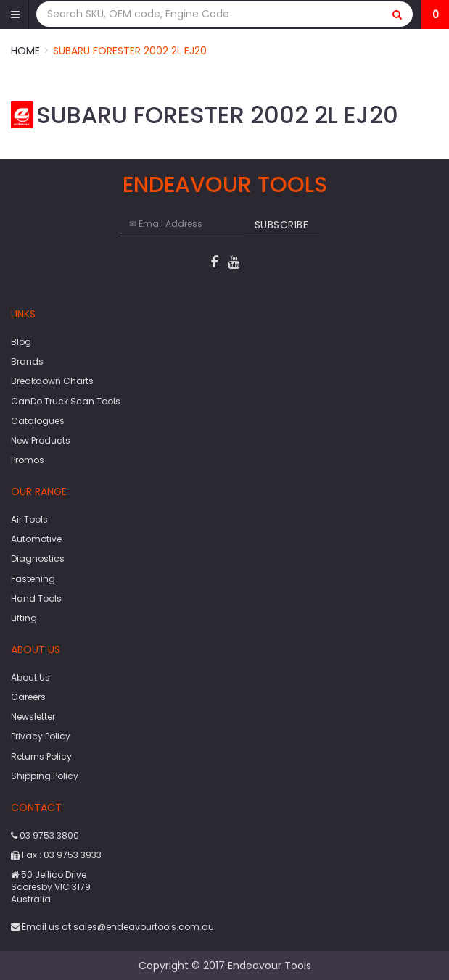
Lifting (24, 618)
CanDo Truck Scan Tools (66, 401)
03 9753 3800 (45, 835)
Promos (28, 460)
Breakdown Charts (52, 381)
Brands (27, 361)
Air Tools (29, 519)
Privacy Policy (41, 736)
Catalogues (38, 421)
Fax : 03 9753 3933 (56, 855)
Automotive (36, 539)
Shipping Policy (45, 776)
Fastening (33, 579)
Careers (28, 697)
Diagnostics (38, 558)
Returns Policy (41, 756)
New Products (41, 440)
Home (25, 51)
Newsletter (33, 717)
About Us (30, 677)
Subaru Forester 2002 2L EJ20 (130, 51)
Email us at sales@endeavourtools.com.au (112, 927)
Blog (21, 342)
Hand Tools (36, 598)
